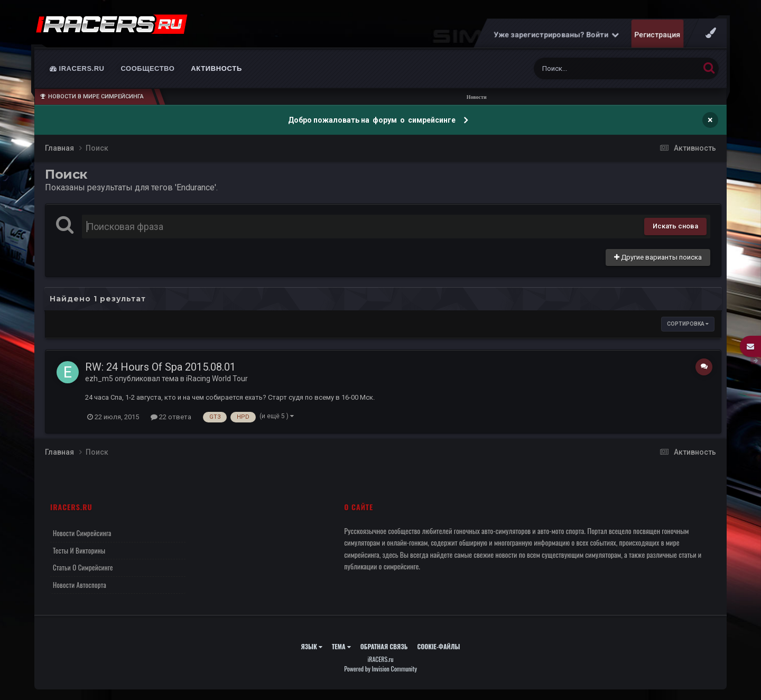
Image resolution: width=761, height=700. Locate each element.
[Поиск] (597, 68)
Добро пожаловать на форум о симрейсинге (373, 120)
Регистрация (658, 34)
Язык (312, 646)
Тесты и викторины (79, 550)
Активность (216, 68)
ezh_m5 (99, 379)
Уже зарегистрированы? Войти (557, 34)
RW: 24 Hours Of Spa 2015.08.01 (160, 367)
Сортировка (688, 324)
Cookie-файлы (438, 646)
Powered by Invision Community (380, 669)
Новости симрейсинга (82, 533)
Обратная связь (384, 646)
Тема (341, 646)
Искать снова (675, 226)
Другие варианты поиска (658, 257)
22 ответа (171, 417)
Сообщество (148, 68)
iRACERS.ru (77, 68)
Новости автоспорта (80, 585)
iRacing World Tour (217, 379)
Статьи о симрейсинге (83, 567)
